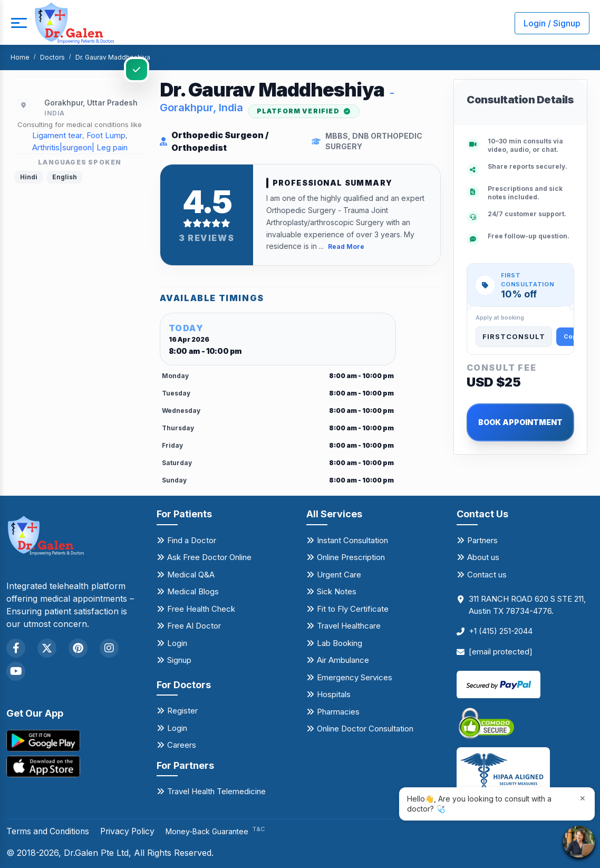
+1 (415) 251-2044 (501, 631)
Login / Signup (552, 23)
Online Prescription (351, 557)
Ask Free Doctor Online (209, 557)
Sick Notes (337, 591)
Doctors (52, 57)
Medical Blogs (193, 591)
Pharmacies (338, 711)
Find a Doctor (192, 540)
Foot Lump (106, 135)
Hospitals (334, 694)
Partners (482, 540)
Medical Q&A (191, 574)
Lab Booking (340, 643)
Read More (346, 247)
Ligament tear (57, 135)
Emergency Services (355, 677)
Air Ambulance (343, 660)
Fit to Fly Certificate (353, 608)
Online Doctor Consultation (365, 729)
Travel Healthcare (349, 626)
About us (483, 557)
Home (20, 57)
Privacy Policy (133, 831)
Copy (572, 336)
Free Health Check (201, 608)
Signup (179, 660)
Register (182, 711)
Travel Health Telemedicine (216, 791)
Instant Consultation (352, 540)
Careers (182, 745)
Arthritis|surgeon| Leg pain (80, 147)
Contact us (487, 574)
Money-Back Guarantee (222, 831)
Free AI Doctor (194, 626)
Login (177, 643)
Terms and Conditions (50, 831)
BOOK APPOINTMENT (520, 422)
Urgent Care (339, 574)
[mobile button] (18, 23)
